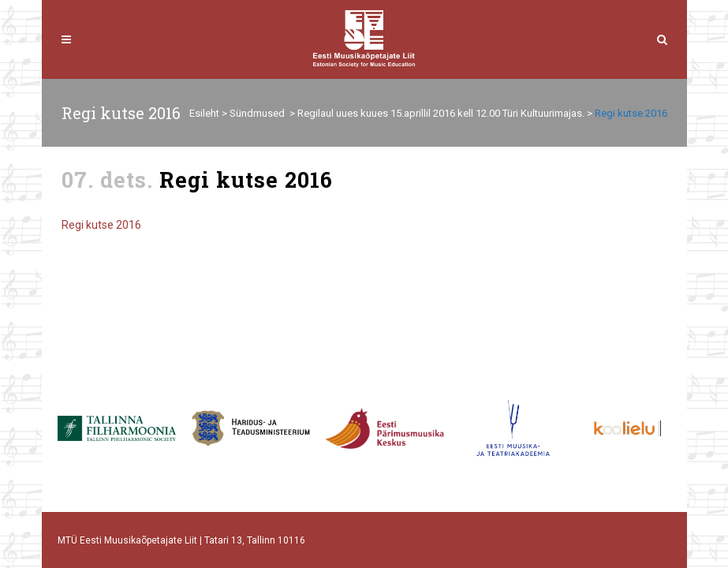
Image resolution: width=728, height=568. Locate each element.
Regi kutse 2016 (101, 225)
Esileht (204, 113)
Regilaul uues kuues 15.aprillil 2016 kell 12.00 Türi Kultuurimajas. (441, 113)
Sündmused (257, 113)
